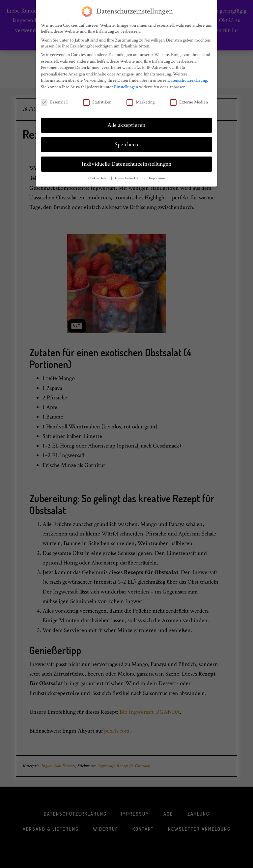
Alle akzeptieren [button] (126, 123)
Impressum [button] (157, 176)
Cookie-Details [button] (99, 176)
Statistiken (97, 100)
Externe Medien (189, 100)
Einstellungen (126, 84)
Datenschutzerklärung (187, 78)
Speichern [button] (126, 142)
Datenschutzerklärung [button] (130, 176)
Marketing (141, 100)
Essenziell (54, 100)
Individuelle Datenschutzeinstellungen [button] (127, 162)
